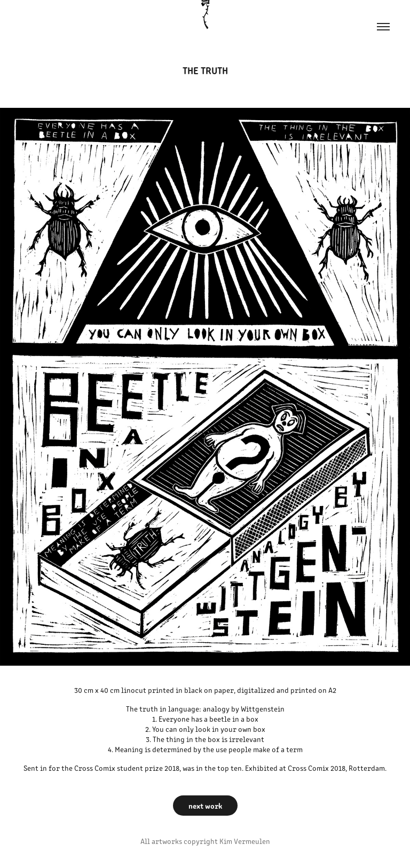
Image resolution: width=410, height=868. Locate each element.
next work (205, 806)
